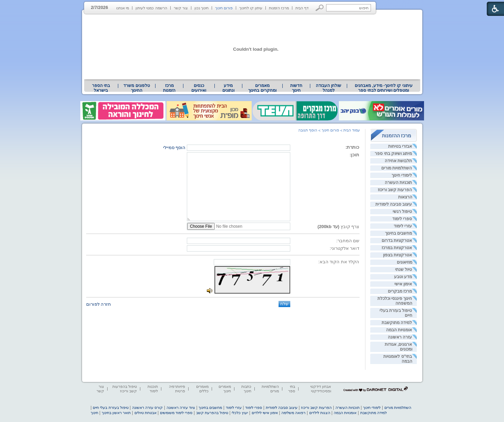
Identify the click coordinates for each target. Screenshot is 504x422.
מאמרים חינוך (225, 389)
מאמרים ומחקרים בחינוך (262, 88)
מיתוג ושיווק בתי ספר (393, 154)
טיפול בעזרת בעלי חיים (110, 408)
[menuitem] (384, 88)
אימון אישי (403, 284)
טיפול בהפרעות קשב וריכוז (125, 389)
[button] (320, 8)
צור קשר (181, 8)
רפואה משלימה (293, 413)
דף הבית (302, 8)
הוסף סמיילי (174, 148)
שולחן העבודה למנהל (329, 88)
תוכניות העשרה (398, 183)
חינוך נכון (201, 8)
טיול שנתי (404, 269)
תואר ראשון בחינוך (116, 413)
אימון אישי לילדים (265, 413)
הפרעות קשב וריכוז (395, 190)
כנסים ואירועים (199, 88)
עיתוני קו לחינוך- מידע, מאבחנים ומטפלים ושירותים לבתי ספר (384, 88)
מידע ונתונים (228, 88)
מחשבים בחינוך (399, 233)
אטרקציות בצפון (397, 255)
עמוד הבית (352, 130)
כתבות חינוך (246, 389)
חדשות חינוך (296, 88)
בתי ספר (292, 389)
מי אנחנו (123, 8)
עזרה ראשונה (400, 337)
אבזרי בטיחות (400, 146)
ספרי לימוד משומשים (176, 413)
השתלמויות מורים (397, 168)
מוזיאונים (405, 262)
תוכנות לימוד (153, 389)
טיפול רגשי (402, 212)
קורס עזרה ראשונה (147, 408)
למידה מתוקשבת (397, 323)
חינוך (94, 413)
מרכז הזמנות (279, 8)
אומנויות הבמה (399, 330)
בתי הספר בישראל (101, 88)
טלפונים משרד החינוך (137, 88)
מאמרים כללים (202, 389)
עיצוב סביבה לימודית (394, 204)
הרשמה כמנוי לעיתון (151, 8)
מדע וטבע (403, 277)
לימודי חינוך (402, 175)
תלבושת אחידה (398, 161)
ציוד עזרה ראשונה (181, 408)
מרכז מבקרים (400, 291)
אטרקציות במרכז (397, 248)
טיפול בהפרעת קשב (212, 413)
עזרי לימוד (403, 226)
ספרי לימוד (402, 219)
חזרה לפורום (99, 304)
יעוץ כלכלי (240, 413)
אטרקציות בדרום (397, 241)
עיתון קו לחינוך (251, 8)
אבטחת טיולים (145, 413)
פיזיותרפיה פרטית (177, 389)
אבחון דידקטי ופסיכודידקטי (321, 389)
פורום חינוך (224, 8)
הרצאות (405, 197)
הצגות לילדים (320, 413)
